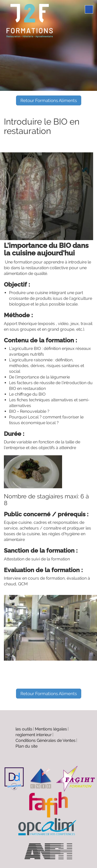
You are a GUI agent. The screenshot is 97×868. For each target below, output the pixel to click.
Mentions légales (51, 729)
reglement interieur (34, 735)
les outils (24, 729)
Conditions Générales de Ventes (46, 740)
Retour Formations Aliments (49, 100)
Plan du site (27, 746)
